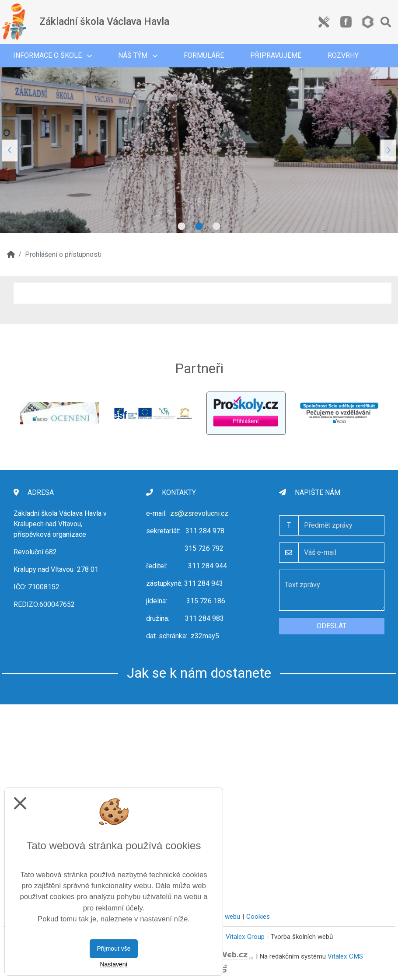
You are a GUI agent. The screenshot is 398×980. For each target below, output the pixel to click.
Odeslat (332, 626)
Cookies (258, 917)
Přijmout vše (113, 948)
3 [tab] (216, 227)
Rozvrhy (343, 55)
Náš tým (138, 55)
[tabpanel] (199, 150)
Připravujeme (276, 55)
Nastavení (113, 964)
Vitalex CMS (345, 956)
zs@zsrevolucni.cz (199, 513)
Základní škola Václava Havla (104, 22)
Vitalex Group (245, 937)
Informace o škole (52, 55)
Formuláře (204, 55)
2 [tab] (199, 227)
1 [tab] (182, 227)
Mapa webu (223, 917)
